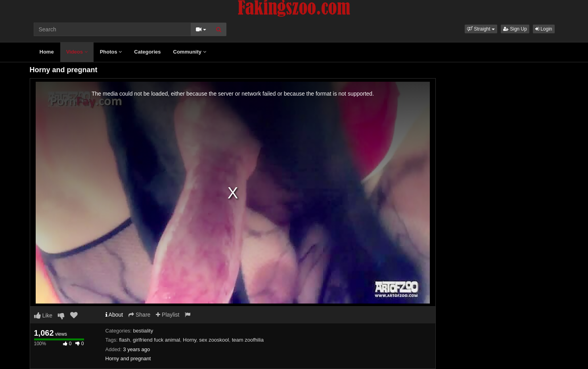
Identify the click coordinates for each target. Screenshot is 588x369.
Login (544, 29)
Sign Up (515, 29)
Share (139, 315)
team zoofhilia (248, 340)
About (114, 315)
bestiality (143, 331)
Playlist (168, 315)
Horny (190, 340)
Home (47, 52)
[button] (481, 29)
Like (43, 315)
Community (190, 52)
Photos (111, 52)
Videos (77, 52)
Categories (147, 52)
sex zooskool (214, 340)
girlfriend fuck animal (156, 340)
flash (124, 340)
